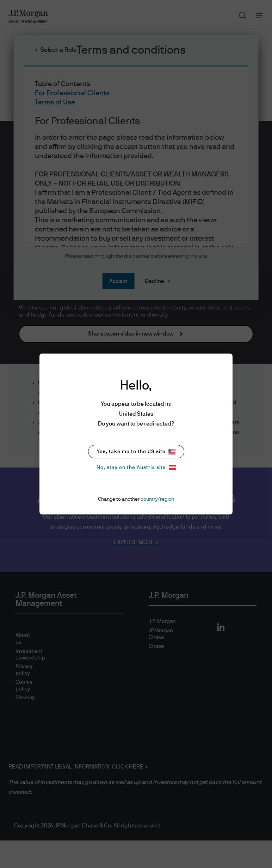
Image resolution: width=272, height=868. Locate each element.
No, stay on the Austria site (136, 467)
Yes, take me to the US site (136, 452)
